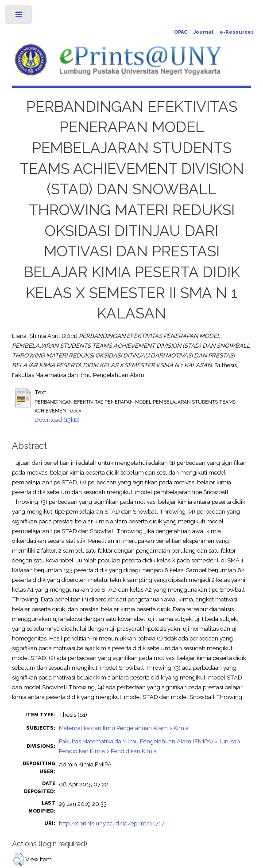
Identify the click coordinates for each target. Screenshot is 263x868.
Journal (203, 32)
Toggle (19, 17)
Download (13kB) (57, 420)
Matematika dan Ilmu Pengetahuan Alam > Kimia (124, 728)
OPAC (181, 32)
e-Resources (237, 32)
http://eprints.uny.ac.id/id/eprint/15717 (112, 823)
